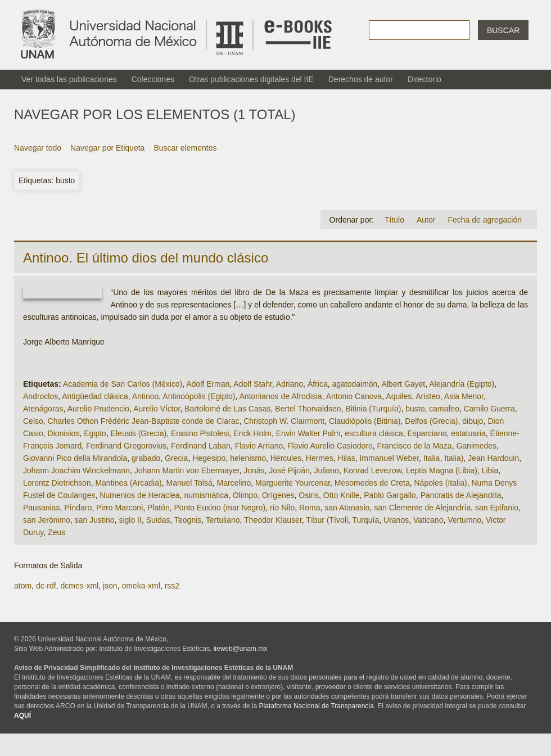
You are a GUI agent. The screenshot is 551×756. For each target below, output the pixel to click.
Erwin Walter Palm (308, 433)
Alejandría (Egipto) (462, 384)
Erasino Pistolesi (200, 433)
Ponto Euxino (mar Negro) (220, 508)
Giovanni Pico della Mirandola (75, 458)
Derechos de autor (361, 79)
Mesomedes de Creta (372, 483)
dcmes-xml (79, 586)
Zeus (57, 532)
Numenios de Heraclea (139, 495)
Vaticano (428, 520)
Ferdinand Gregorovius (126, 446)
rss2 (172, 586)
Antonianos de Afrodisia (281, 396)
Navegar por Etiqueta (107, 148)
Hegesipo (209, 458)
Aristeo (428, 396)
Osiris (309, 495)
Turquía (366, 520)
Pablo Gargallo (390, 495)
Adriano (290, 384)
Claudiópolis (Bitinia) (365, 421)
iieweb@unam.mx (241, 649)
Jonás (254, 470)
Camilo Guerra (489, 409)
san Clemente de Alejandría (422, 508)
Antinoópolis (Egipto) (199, 396)
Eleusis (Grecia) (139, 433)
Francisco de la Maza (415, 446)
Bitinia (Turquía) (373, 409)
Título (394, 220)
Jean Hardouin (493, 458)
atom (23, 586)
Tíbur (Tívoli (327, 520)
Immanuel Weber (389, 458)
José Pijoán (289, 470)
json (110, 586)
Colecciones (153, 79)
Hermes (320, 458)
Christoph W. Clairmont (284, 421)
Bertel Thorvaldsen (308, 409)
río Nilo (282, 508)
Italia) (454, 458)
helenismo (248, 458)
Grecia (176, 458)
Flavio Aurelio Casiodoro (330, 446)
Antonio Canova (354, 396)
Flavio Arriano (259, 446)
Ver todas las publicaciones (69, 79)
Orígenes (278, 495)
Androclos (40, 396)
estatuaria (468, 433)
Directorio (424, 79)
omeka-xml (141, 586)
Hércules (286, 458)
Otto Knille (342, 495)
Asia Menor (464, 396)
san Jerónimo (47, 520)
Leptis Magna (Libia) (442, 470)
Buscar (503, 30)
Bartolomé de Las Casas (227, 409)
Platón (159, 508)
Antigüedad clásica (95, 396)
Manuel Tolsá (189, 483)
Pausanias (41, 508)
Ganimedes (476, 446)
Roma (310, 508)
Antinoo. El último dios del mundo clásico (146, 258)
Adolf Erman (208, 384)
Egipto (95, 433)
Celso (33, 421)
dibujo (473, 421)
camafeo (444, 409)
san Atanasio (347, 508)
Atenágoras (43, 409)
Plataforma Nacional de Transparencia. (317, 706)
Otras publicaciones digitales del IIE (251, 79)
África (318, 384)
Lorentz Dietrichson (57, 483)
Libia (490, 470)
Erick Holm (252, 433)
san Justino (95, 520)
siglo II (130, 520)
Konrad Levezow (373, 470)
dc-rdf (46, 586)
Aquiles (399, 396)
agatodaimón (354, 384)
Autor (426, 220)
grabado (146, 458)
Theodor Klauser (273, 520)
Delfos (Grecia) (431, 421)
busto (415, 409)
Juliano (327, 470)
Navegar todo (38, 148)
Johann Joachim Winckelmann (76, 470)
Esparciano (427, 433)
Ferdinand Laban (201, 446)
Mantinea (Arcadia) (128, 483)
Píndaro (78, 508)
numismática (206, 495)
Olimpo (245, 495)
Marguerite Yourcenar (293, 483)
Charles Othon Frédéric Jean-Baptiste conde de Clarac (144, 421)
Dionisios (64, 433)
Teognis (188, 520)
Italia (432, 458)
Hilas (347, 458)
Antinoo (145, 396)
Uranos (396, 520)
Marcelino (234, 483)
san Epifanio (497, 508)
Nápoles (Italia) (440, 483)
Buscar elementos (185, 148)
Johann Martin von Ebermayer (187, 470)
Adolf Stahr (253, 384)
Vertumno (464, 520)
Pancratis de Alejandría (461, 495)
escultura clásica (374, 433)
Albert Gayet (403, 384)
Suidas (158, 520)
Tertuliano (223, 520)
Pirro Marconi (119, 508)
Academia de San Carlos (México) (123, 384)
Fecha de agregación (485, 220)
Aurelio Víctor (157, 409)
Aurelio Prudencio (99, 409)
